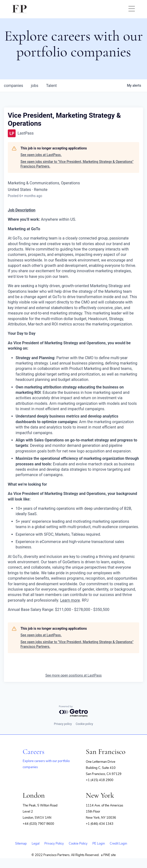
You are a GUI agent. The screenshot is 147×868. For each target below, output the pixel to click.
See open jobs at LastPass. (41, 155)
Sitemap (21, 844)
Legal (36, 844)
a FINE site (108, 855)
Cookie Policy (78, 844)
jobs (35, 86)
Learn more (70, 600)
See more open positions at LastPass (73, 675)
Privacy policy (63, 724)
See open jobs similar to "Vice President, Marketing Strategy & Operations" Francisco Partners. (77, 164)
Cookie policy (84, 724)
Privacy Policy (54, 844)
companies (14, 86)
